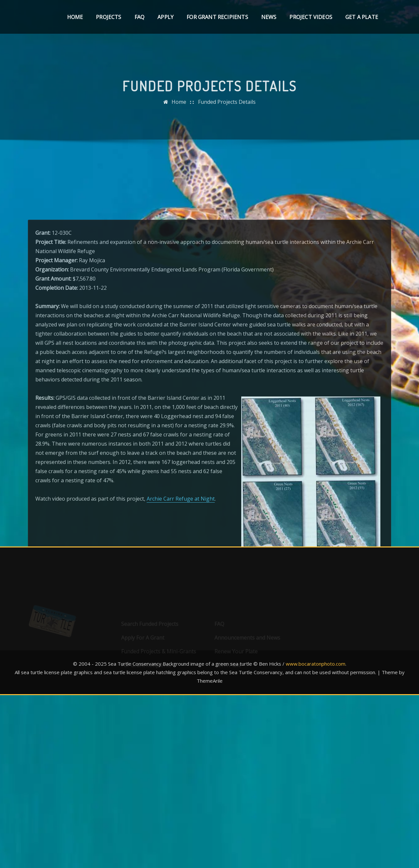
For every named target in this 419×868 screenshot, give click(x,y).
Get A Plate (362, 17)
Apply (165, 17)
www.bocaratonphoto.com (316, 664)
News (269, 17)
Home (75, 17)
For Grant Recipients (217, 17)
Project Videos (311, 17)
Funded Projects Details (227, 107)
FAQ (140, 17)
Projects (109, 17)
